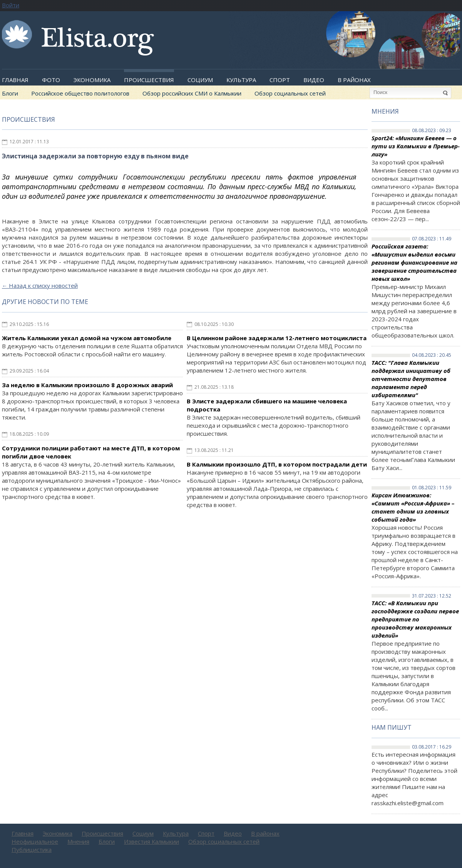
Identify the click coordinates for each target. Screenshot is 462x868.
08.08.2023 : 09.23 (432, 131)
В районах (354, 80)
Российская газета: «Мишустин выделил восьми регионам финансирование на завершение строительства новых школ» (414, 262)
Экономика (92, 80)
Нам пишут (392, 727)
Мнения (385, 111)
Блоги (10, 93)
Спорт (280, 80)
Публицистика (32, 850)
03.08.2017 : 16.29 (432, 747)
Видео (314, 80)
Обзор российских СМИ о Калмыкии (192, 93)
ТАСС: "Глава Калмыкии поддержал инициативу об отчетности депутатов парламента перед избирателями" (411, 379)
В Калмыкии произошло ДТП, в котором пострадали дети (277, 464)
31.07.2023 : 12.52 (432, 596)
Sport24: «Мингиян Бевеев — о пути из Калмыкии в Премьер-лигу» (416, 146)
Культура (241, 80)
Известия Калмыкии (151, 841)
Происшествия (149, 80)
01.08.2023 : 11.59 (432, 488)
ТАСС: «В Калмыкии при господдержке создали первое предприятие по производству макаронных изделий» (415, 619)
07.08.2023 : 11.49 (432, 239)
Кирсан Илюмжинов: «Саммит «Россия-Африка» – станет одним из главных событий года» (413, 507)
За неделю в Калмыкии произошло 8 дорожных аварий (87, 385)
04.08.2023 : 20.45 (432, 355)
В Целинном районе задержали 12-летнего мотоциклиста (277, 338)
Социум (200, 80)
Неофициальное (35, 841)
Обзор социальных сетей (290, 93)
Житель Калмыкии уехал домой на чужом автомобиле (87, 338)
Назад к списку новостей (40, 285)
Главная (15, 80)
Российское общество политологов (80, 93)
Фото (51, 80)
